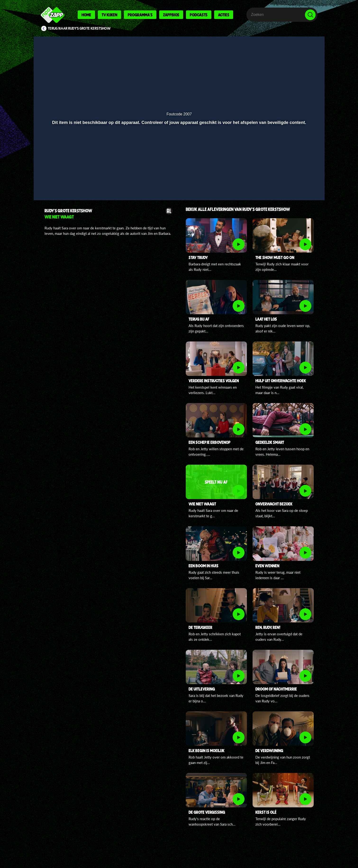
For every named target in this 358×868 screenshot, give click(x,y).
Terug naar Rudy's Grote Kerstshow (79, 28)
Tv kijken (109, 15)
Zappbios (171, 15)
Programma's (140, 15)
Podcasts (199, 15)
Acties (224, 15)
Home (86, 15)
